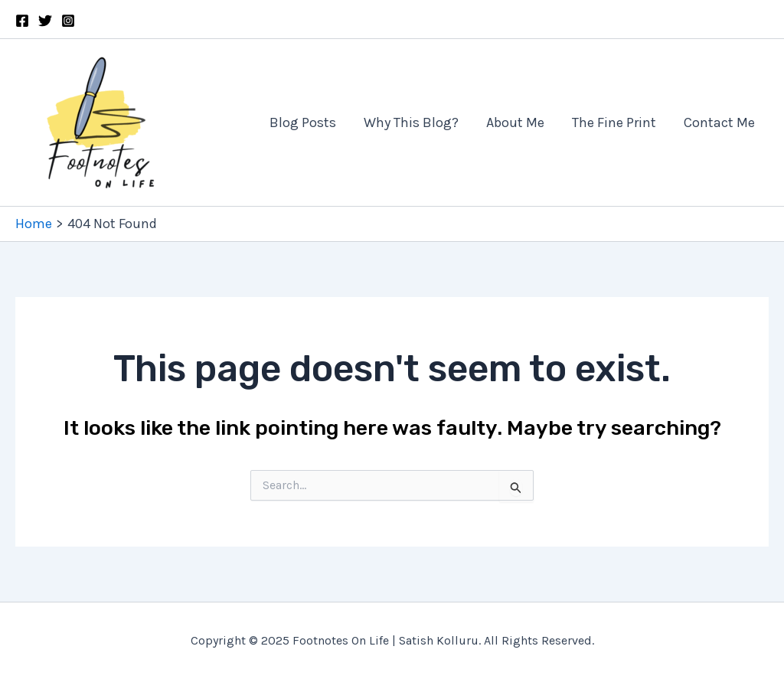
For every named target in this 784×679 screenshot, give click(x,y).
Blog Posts (303, 122)
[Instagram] (68, 21)
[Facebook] (22, 21)
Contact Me (719, 122)
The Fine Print (614, 122)
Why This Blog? (411, 122)
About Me (515, 122)
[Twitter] (45, 21)
